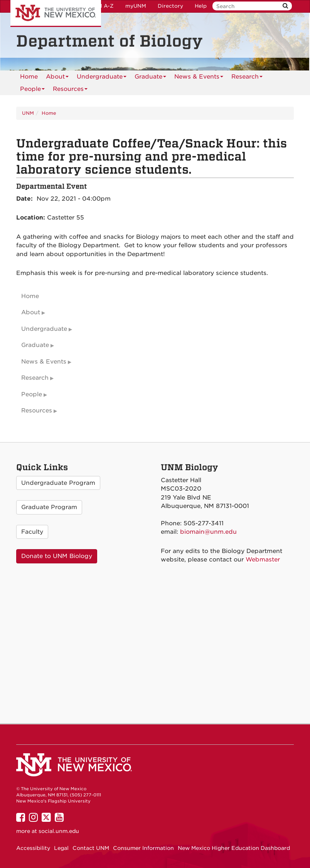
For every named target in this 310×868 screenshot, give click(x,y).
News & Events (199, 78)
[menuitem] (29, 77)
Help (201, 6)
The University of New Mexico (56, 13)
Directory (170, 6)
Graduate (150, 78)
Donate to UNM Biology (57, 556)
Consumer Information (143, 848)
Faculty (32, 532)
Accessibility (33, 848)
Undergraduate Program (58, 483)
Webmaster (263, 560)
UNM (28, 113)
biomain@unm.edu (208, 532)
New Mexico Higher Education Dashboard (234, 848)
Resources (70, 90)
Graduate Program (49, 507)
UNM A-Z (102, 6)
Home (29, 77)
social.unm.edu (59, 831)
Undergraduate (102, 78)
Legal (61, 848)
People (32, 90)
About (57, 78)
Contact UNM (91, 848)
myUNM (136, 6)
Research (247, 78)
